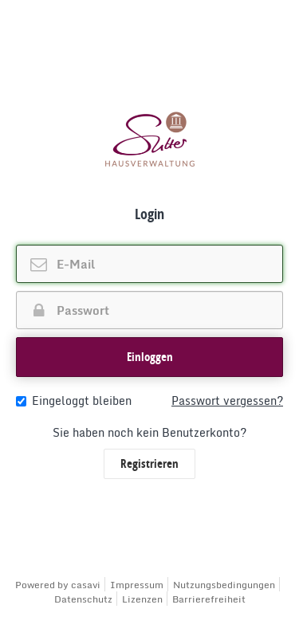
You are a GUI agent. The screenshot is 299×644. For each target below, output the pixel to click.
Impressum (137, 585)
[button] (149, 357)
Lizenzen (142, 599)
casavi (86, 585)
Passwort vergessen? (227, 401)
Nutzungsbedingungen (224, 585)
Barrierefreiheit (209, 599)
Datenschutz (83, 599)
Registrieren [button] (149, 463)
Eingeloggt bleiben (74, 401)
